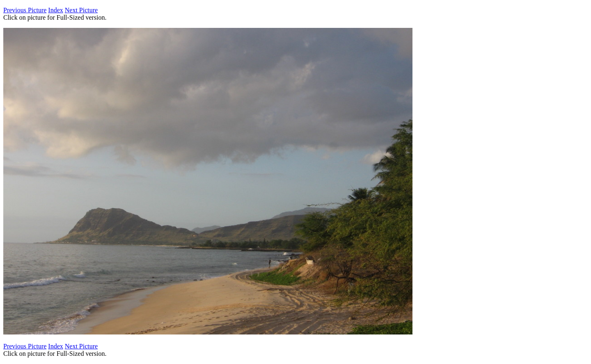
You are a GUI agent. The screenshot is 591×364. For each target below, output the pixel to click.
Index (55, 10)
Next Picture (81, 10)
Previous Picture (25, 10)
